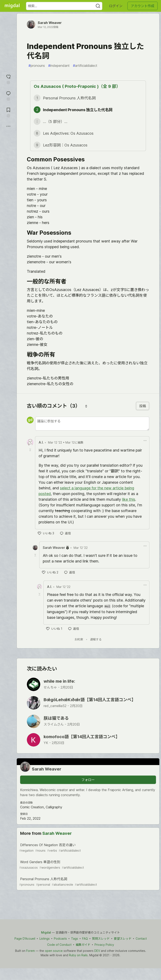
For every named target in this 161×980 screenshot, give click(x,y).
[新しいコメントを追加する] (92, 424)
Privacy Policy (104, 945)
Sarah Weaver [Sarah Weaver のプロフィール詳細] (54, 548)
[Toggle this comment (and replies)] (31, 450)
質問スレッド (101, 939)
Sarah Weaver (50, 23)
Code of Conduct (59, 945)
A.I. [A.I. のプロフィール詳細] (41, 442)
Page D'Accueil (25, 939)
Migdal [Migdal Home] (46, 932)
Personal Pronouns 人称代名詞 (88, 882)
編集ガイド (83, 945)
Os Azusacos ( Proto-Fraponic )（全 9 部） (77, 86)
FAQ (85, 939)
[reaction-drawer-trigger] (8, 79)
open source (54, 951)
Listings (45, 939)
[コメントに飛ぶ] (8, 95)
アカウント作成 (143, 6)
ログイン (116, 6)
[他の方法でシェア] (8, 126)
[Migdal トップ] (12, 6)
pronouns (37, 66)
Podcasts (60, 939)
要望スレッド (123, 939)
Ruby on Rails (78, 955)
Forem (31, 951)
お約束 (79, 639)
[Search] (98, 6)
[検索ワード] (64, 6)
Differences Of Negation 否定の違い (88, 848)
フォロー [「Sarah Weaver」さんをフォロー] (88, 780)
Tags (75, 939)
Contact (141, 939)
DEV (97, 951)
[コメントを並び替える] (86, 406)
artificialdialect (85, 66)
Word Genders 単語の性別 (88, 865)
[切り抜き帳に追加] (8, 112)
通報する (96, 639)
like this (129, 499)
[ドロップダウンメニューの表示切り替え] (145, 441)
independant (59, 66)
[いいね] (46, 533)
